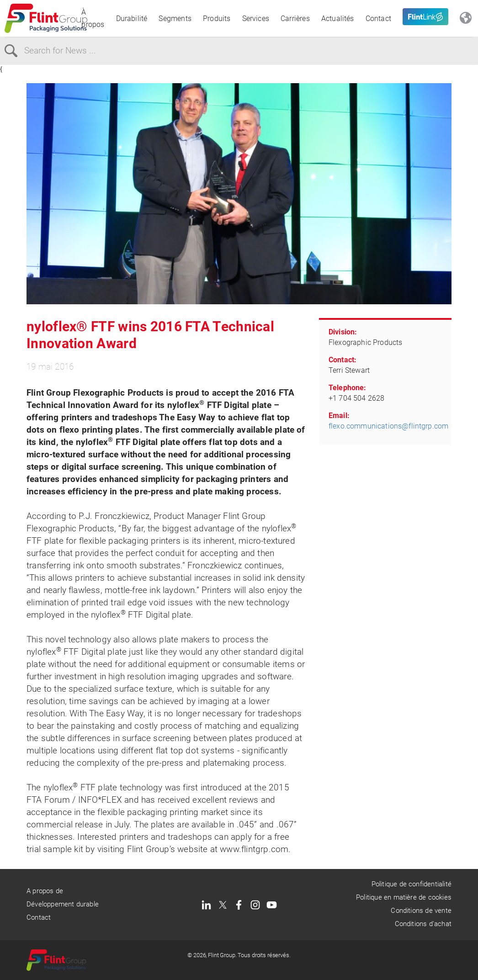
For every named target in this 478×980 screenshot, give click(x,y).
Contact (378, 19)
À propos (93, 18)
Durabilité (132, 19)
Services (256, 19)
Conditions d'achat (423, 924)
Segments (175, 19)
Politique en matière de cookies (404, 897)
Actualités (338, 19)
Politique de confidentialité (412, 884)
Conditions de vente (421, 911)
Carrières (295, 19)
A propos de (45, 891)
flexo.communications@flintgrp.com (388, 426)
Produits (217, 19)
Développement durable (63, 904)
